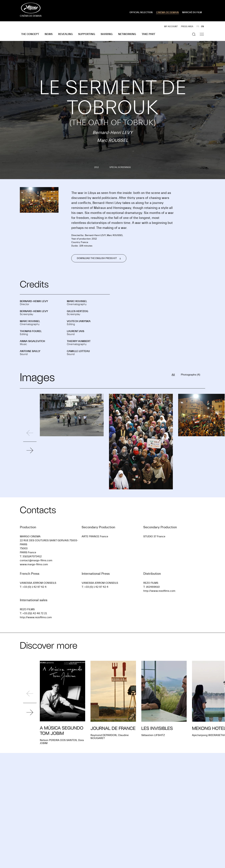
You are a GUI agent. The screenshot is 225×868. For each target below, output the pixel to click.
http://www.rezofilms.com (159, 591)
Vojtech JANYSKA (79, 321)
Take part (148, 34)
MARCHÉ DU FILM (192, 12)
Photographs (190, 375)
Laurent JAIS (75, 331)
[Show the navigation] (202, 34)
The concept (30, 34)
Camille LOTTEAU (78, 351)
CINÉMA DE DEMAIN (167, 12)
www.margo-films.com (34, 564)
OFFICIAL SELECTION (141, 12)
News (49, 34)
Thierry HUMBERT (79, 341)
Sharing (107, 34)
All (173, 375)
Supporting (87, 34)
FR (198, 26)
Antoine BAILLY (30, 351)
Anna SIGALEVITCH (32, 341)
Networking (127, 34)
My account (171, 26)
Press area (187, 26)
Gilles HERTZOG (77, 311)
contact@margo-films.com (36, 560)
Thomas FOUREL (31, 331)
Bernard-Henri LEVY (34, 301)
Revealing (65, 34)
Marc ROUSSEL (77, 301)
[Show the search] (194, 34)
